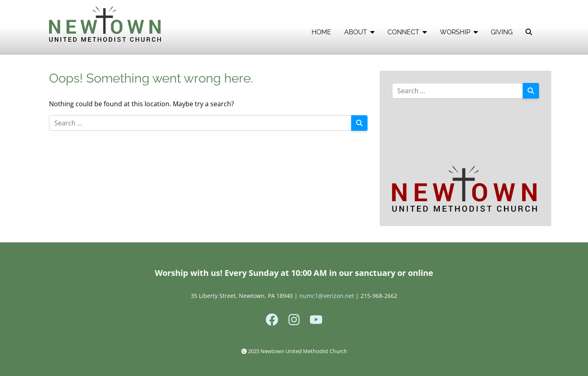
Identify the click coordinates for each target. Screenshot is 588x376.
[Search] (359, 123)
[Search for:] (200, 123)
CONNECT (407, 32)
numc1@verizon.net (327, 296)
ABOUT (359, 32)
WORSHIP (459, 32)
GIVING (502, 32)
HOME (321, 32)
